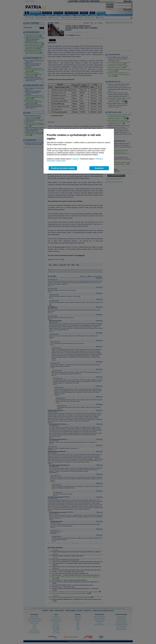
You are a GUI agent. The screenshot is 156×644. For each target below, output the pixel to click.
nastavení (76, 159)
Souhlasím (99, 168)
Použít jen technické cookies (63, 168)
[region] (79, 151)
